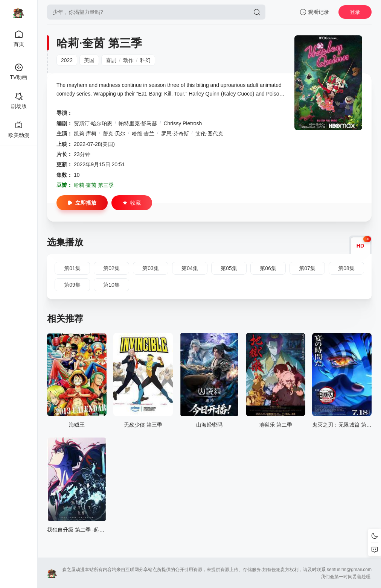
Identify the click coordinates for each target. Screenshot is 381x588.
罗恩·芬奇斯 (175, 134)
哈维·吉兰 (143, 134)
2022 (67, 60)
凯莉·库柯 (85, 134)
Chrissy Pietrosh (183, 123)
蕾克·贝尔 (114, 134)
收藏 (132, 203)
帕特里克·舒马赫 (138, 123)
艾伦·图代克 (209, 134)
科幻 (145, 60)
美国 (89, 60)
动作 (128, 60)
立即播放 (82, 203)
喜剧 (111, 60)
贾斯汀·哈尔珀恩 (93, 123)
